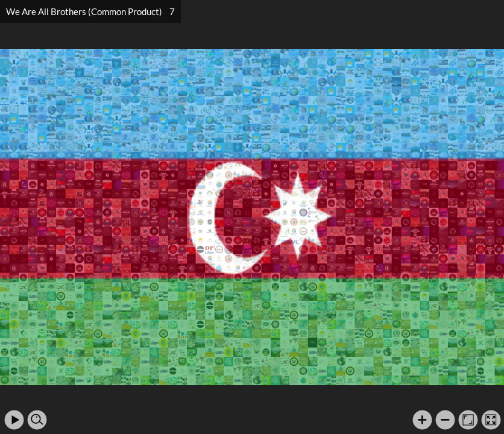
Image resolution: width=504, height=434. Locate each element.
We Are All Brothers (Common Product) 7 (90, 11)
